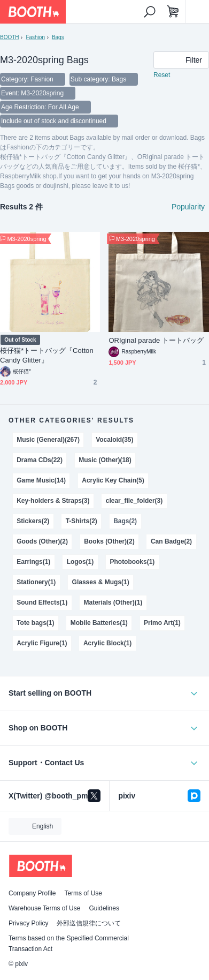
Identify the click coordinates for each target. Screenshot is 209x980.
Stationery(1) (36, 582)
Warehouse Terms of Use (44, 908)
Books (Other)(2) (109, 541)
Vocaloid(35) (114, 440)
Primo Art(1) (162, 623)
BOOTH (9, 37)
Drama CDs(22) (40, 460)
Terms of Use (83, 893)
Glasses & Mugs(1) (101, 582)
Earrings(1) (33, 562)
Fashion (35, 37)
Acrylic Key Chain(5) (113, 480)
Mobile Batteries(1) (99, 623)
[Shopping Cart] (173, 12)
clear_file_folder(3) (134, 501)
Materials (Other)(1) (113, 602)
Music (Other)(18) (105, 460)
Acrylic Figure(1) (42, 643)
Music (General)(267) (48, 440)
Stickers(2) (33, 521)
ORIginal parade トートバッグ (156, 340)
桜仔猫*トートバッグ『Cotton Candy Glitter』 (47, 355)
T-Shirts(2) (82, 521)
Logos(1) (80, 562)
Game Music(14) (41, 480)
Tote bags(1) (35, 623)
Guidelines (104, 908)
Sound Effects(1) (42, 602)
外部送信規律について (89, 923)
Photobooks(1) (133, 562)
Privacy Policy (28, 923)
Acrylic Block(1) (107, 643)
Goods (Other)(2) (42, 541)
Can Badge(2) (171, 541)
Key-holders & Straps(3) (53, 501)
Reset (162, 75)
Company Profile (32, 893)
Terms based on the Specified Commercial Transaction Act (69, 944)
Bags (58, 37)
